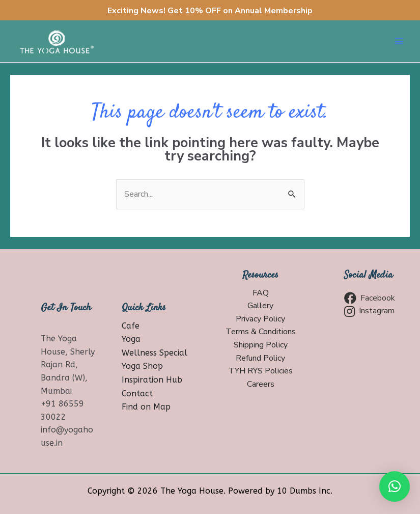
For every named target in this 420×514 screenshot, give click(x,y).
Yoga (131, 339)
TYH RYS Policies (261, 371)
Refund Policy (260, 358)
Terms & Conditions (261, 332)
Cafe (131, 326)
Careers (261, 384)
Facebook (370, 298)
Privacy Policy (260, 319)
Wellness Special (155, 353)
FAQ (261, 293)
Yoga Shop (142, 366)
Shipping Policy (261, 345)
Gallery (260, 306)
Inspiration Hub (152, 380)
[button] (395, 486)
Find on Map (146, 407)
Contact (137, 394)
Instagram (369, 311)
